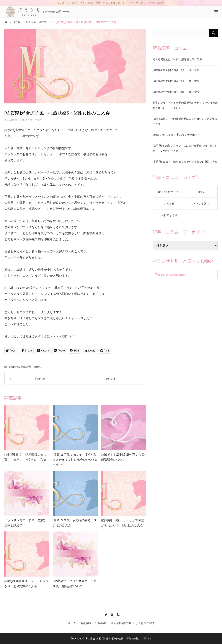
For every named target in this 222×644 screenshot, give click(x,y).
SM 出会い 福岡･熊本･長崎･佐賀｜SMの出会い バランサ (119, 639)
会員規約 (86, 623)
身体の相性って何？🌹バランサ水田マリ (176, 135)
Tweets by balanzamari (171, 275)
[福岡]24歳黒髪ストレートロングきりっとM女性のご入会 (27, 584)
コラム (201, 192)
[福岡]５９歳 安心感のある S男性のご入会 (74, 523)
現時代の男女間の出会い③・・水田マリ (176, 70)
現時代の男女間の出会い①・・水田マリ (176, 92)
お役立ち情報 (169, 215)
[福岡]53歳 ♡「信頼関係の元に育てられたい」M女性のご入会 (25, 457)
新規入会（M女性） (37, 22)
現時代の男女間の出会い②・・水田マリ (176, 81)
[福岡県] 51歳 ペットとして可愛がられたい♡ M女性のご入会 (123, 523)
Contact (111, 614)
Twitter (105, 614)
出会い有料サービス (169, 192)
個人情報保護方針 (121, 623)
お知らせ (19, 22)
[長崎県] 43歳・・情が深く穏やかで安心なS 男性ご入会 (185, 162)
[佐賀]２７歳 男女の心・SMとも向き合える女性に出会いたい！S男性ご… (75, 460)
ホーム (72, 623)
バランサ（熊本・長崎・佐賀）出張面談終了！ (26, 523)
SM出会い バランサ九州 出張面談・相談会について (75, 584)
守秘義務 (101, 623)
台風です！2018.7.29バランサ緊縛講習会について (123, 457)
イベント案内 (201, 204)
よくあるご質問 (145, 623)
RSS (117, 614)
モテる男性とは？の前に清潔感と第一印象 (177, 59)
